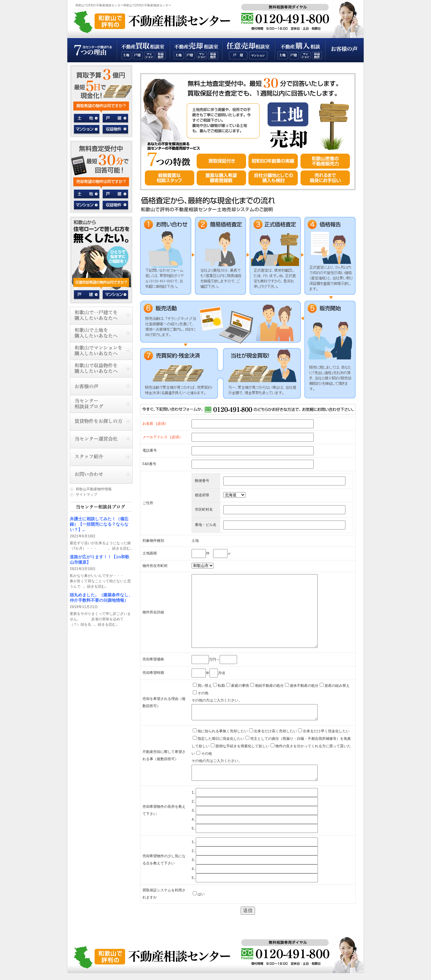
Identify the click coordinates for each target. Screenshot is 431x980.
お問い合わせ (101, 475)
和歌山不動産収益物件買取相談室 (161, 55)
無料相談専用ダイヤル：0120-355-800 (288, 17)
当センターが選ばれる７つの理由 (92, 50)
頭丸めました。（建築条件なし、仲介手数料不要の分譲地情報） (101, 598)
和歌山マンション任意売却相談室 (258, 55)
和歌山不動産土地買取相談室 (126, 55)
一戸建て (115, 118)
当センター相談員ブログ (101, 404)
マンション (87, 128)
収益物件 (115, 128)
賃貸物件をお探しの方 (101, 422)
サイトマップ (86, 495)
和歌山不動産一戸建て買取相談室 (138, 55)
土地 (87, 118)
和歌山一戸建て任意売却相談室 (238, 55)
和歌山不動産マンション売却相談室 (202, 55)
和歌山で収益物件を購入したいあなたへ (101, 369)
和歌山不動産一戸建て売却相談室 (190, 55)
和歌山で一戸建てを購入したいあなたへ (101, 316)
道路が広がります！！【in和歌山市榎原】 (100, 560)
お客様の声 (344, 50)
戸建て (87, 295)
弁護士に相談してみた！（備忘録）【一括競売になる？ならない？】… (99, 524)
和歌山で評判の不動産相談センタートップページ (158, 21)
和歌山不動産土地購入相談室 (283, 55)
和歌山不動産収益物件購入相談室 (317, 55)
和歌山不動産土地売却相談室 (179, 55)
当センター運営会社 (101, 439)
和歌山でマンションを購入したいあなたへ (101, 351)
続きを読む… (122, 549)
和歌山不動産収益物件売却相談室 (213, 55)
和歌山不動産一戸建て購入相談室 (294, 55)
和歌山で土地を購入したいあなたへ (101, 333)
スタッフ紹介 (101, 457)
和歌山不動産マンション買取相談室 (149, 55)
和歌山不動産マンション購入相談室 (306, 55)
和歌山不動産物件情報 (94, 489)
